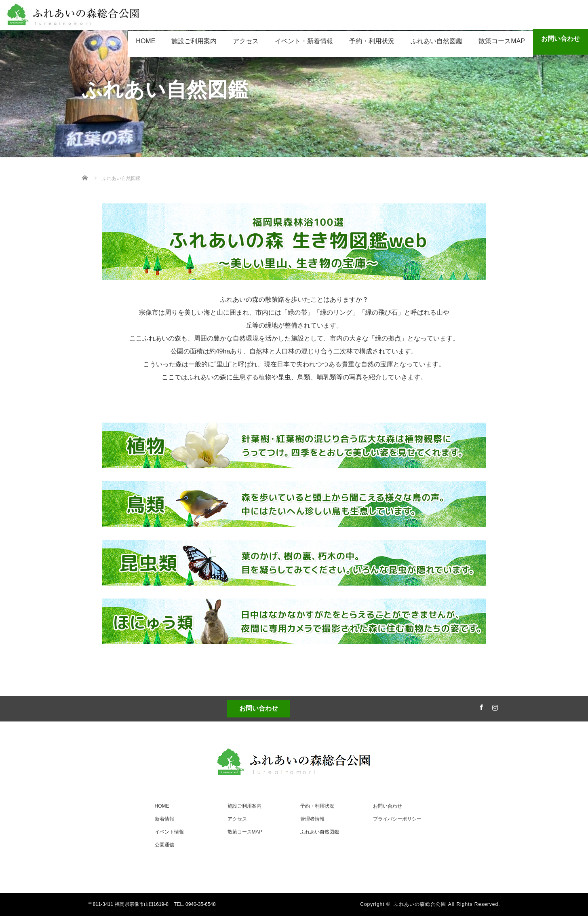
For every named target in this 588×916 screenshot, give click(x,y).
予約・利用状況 (372, 41)
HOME (145, 41)
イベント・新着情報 (304, 41)
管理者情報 (312, 819)
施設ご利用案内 (194, 41)
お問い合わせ (561, 39)
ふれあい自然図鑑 (436, 41)
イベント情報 (169, 832)
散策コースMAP (502, 41)
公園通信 (164, 845)
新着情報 (164, 819)
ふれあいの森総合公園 (420, 904)
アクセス (246, 41)
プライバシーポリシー (397, 819)
